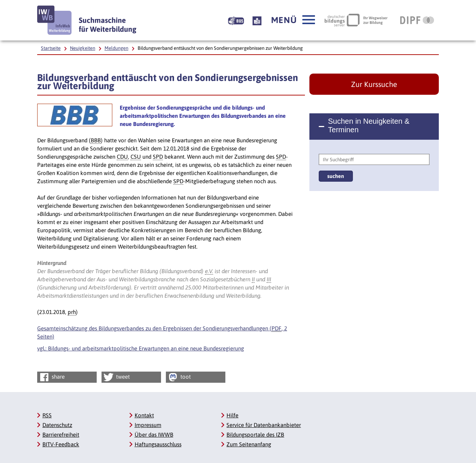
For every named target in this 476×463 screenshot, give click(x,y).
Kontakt (144, 415)
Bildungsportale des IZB (255, 435)
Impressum (148, 425)
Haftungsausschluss (158, 444)
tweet (116, 377)
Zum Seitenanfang (249, 444)
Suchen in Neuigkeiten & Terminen (369, 125)
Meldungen (116, 48)
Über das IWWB (154, 435)
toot (179, 377)
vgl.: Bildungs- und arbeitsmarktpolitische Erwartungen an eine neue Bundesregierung (141, 348)
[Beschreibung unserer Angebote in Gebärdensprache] (236, 20)
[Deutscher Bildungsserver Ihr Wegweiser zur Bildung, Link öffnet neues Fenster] (356, 20)
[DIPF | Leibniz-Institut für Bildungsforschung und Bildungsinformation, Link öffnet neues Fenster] (417, 20)
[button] (293, 20)
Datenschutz (57, 425)
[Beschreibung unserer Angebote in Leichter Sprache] (257, 20)
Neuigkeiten (83, 48)
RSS (47, 415)
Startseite (51, 48)
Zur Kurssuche (374, 84)
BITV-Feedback (61, 444)
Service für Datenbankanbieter (264, 425)
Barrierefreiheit (61, 435)
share (52, 377)
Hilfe (232, 415)
